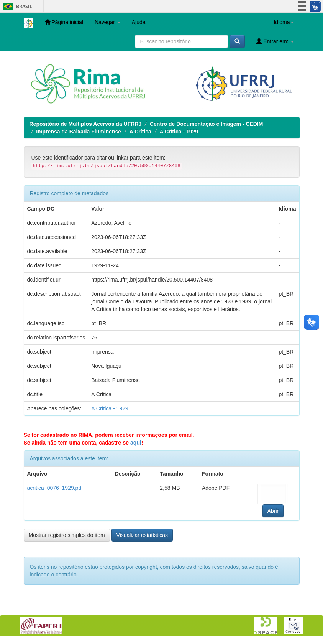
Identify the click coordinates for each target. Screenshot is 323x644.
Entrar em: (275, 41)
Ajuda (139, 22)
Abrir (273, 511)
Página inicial (64, 22)
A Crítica (140, 132)
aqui (136, 443)
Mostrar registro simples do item (67, 535)
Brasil (16, 6)
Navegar (107, 22)
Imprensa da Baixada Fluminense (79, 132)
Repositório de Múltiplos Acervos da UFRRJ (86, 124)
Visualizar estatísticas (142, 535)
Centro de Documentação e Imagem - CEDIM (207, 124)
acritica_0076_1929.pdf (55, 488)
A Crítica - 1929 (179, 132)
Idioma (284, 22)
